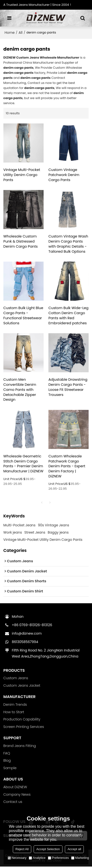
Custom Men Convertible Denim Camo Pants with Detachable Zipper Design (20, 390)
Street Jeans (35, 534)
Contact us (13, 803)
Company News (17, 796)
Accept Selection (48, 849)
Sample (10, 769)
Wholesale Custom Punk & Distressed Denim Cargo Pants (21, 242)
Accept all (74, 849)
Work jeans (13, 534)
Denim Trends (15, 706)
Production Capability (22, 721)
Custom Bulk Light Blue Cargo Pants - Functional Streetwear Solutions (23, 316)
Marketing (80, 858)
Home (10, 33)
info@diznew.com (27, 634)
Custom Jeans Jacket (22, 687)
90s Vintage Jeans (54, 526)
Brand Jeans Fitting (20, 747)
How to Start (14, 713)
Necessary (17, 858)
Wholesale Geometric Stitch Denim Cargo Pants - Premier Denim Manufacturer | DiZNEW (23, 467)
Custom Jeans (16, 679)
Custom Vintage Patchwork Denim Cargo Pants (64, 175)
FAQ (7, 754)
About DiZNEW (15, 788)
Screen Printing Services (24, 728)
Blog (7, 762)
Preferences (58, 858)
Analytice (37, 858)
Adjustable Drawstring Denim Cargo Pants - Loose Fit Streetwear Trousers (68, 388)
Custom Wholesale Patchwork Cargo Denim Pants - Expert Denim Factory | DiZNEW (67, 467)
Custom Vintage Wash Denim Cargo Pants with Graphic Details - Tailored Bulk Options (68, 244)
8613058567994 (25, 643)
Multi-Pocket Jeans (19, 526)
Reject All (22, 849)
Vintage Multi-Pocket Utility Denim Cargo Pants (22, 175)
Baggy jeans (58, 534)
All (21, 33)
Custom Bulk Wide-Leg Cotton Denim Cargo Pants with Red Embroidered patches (68, 316)
